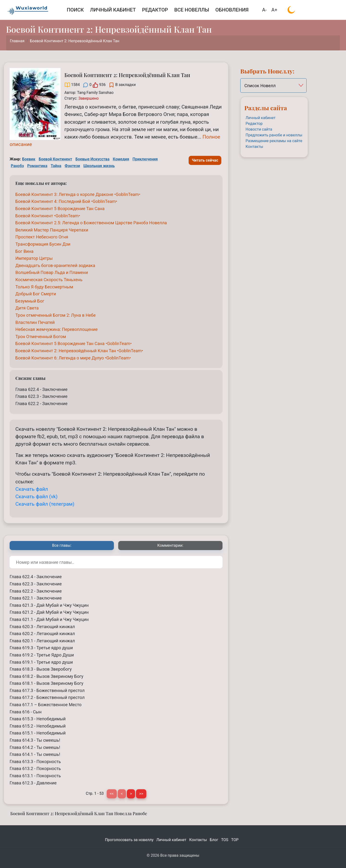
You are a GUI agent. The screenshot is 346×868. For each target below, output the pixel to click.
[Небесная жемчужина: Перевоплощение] (56, 329)
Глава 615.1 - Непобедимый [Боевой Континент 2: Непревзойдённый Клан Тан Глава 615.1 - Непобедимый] (38, 733)
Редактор (254, 124)
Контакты (254, 147)
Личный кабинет (261, 118)
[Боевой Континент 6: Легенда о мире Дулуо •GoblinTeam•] (73, 358)
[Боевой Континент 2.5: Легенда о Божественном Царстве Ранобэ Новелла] (91, 223)
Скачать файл (32, 489)
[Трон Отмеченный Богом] (41, 337)
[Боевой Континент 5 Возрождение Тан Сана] (60, 209)
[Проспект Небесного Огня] (42, 237)
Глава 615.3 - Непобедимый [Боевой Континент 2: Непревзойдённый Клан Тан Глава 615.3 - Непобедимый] (38, 719)
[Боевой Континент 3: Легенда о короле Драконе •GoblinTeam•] (78, 194)
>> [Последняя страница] (141, 794)
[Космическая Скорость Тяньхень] (49, 280)
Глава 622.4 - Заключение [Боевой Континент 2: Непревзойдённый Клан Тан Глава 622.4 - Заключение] (41, 389)
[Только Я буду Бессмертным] (44, 287)
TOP (235, 840)
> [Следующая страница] (131, 794)
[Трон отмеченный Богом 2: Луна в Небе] (56, 315)
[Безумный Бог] (30, 301)
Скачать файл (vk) (37, 497)
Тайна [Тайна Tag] (56, 166)
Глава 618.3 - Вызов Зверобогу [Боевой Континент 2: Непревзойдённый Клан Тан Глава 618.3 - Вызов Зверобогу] (41, 669)
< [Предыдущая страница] (122, 794)
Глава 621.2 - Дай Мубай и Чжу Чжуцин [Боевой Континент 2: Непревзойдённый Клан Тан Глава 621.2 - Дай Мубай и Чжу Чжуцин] (49, 612)
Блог (214, 840)
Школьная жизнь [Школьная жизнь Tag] (99, 166)
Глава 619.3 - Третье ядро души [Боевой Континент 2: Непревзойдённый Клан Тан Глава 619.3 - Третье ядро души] (41, 648)
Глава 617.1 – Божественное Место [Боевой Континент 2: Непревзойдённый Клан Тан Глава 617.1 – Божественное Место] (46, 705)
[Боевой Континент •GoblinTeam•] (48, 216)
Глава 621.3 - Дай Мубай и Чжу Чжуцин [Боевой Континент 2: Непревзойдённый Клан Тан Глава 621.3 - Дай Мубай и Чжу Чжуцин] (49, 605)
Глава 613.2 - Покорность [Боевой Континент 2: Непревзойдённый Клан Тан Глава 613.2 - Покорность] (35, 768)
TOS (225, 840)
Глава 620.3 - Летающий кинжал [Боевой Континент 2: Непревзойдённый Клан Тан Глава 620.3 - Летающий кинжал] (42, 627)
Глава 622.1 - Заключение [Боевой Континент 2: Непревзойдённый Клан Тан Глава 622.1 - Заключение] (36, 598)
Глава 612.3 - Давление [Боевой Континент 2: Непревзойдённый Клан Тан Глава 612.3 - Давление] (33, 783)
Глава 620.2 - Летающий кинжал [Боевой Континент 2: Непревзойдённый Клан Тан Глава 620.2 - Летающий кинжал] (42, 634)
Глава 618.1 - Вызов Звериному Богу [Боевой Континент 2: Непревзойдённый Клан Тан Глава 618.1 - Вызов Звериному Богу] (46, 683)
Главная (17, 41)
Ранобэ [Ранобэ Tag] (17, 166)
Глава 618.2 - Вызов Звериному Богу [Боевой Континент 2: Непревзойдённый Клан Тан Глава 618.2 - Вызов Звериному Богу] (46, 676)
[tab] (62, 546)
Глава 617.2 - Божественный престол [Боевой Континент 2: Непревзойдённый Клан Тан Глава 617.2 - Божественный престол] (47, 697)
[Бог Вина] (24, 251)
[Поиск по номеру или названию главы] (116, 562)
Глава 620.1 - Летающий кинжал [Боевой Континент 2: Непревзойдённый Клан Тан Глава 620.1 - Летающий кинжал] (42, 641)
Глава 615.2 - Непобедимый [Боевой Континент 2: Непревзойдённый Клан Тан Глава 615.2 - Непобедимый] (38, 726)
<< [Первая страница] (112, 794)
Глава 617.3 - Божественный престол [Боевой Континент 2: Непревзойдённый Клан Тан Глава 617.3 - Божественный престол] (47, 690)
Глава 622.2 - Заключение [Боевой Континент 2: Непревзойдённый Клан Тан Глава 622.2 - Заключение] (41, 404)
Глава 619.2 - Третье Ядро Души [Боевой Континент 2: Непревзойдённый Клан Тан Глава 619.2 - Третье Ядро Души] (42, 655)
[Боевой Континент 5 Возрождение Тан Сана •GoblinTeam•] (74, 343)
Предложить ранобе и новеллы (274, 135)
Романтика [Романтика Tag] (37, 166)
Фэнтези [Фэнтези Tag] (72, 166)
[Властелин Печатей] (35, 322)
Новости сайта (259, 129)
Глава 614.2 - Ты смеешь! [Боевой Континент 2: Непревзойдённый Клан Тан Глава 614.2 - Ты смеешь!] (35, 747)
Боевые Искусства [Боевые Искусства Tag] (93, 159)
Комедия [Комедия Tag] (121, 159)
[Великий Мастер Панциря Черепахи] (52, 230)
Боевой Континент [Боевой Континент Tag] (55, 159)
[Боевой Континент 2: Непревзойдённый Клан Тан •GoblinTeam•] (79, 351)
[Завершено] (89, 98)
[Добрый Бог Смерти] (36, 294)
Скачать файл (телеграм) (45, 504)
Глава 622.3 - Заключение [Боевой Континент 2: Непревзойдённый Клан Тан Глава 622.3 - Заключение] (41, 396)
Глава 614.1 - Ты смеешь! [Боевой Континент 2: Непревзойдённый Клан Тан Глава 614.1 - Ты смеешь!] (35, 754)
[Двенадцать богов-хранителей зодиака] (55, 265)
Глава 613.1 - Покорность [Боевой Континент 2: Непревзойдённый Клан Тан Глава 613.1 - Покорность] (35, 776)
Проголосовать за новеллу (129, 840)
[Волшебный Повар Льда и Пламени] (52, 272)
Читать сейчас (205, 160)
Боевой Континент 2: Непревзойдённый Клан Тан (74, 41)
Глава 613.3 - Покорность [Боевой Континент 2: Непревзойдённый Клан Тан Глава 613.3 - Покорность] (35, 762)
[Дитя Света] (27, 308)
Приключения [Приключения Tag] (145, 159)
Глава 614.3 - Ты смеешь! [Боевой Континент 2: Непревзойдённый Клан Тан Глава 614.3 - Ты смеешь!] (35, 740)
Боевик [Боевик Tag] (29, 159)
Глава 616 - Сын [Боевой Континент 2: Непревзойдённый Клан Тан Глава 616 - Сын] (26, 712)
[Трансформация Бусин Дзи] (43, 244)
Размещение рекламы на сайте (274, 141)
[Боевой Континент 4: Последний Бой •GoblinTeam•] (66, 201)
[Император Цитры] (34, 258)
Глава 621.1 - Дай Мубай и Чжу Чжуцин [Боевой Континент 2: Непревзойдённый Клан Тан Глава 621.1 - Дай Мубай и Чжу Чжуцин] (49, 619)
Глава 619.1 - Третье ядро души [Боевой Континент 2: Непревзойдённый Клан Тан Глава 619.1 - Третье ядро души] (41, 662)
